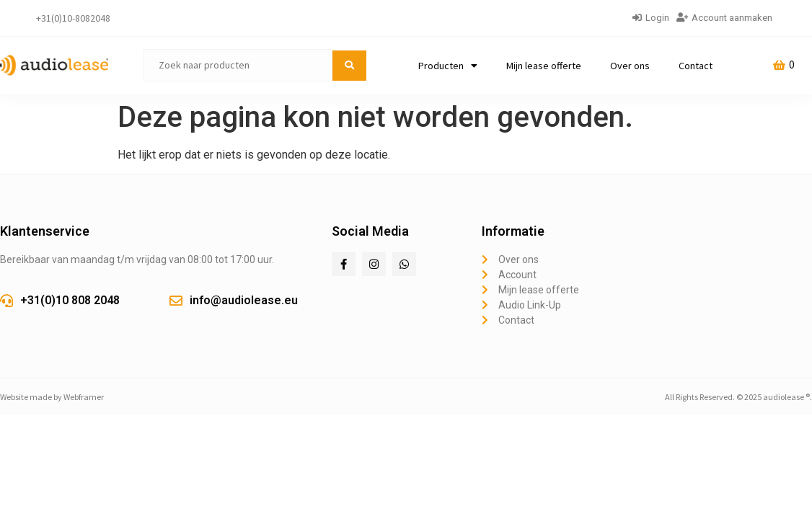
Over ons (630, 66)
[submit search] (349, 66)
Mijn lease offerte (544, 66)
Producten (448, 66)
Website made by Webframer (52, 397)
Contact (696, 66)
